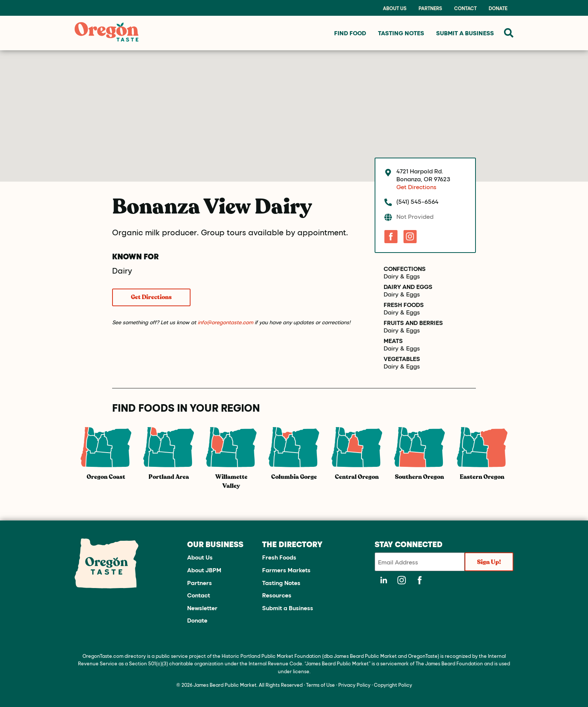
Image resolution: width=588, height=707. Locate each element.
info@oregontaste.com (225, 322)
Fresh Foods (404, 305)
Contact (465, 8)
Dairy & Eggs (402, 276)
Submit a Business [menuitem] (465, 33)
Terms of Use (320, 685)
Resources (277, 595)
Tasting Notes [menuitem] (401, 33)
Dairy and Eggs (408, 287)
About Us (395, 8)
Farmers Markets (286, 570)
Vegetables (402, 359)
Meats (393, 341)
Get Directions (151, 297)
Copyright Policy (393, 685)
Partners (430, 8)
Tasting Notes (281, 583)
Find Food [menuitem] (350, 33)
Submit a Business (288, 608)
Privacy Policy (354, 685)
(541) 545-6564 (417, 201)
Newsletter (202, 608)
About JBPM (204, 570)
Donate (498, 8)
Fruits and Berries (413, 323)
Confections (405, 269)
